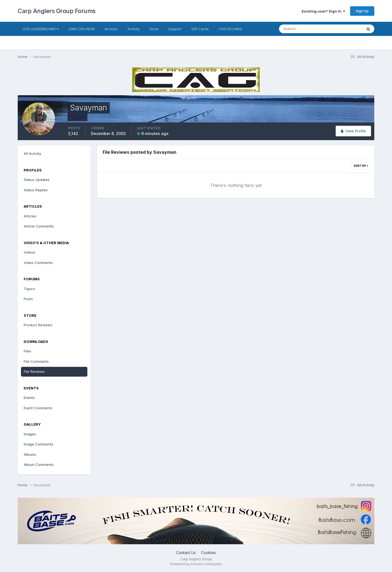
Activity (134, 29)
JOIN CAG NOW (82, 29)
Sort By (361, 166)
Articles (30, 216)
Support (175, 29)
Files (27, 351)
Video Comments (38, 263)
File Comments (36, 361)
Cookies (208, 553)
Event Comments (38, 408)
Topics (29, 289)
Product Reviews (38, 325)
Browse (111, 29)
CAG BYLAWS (230, 29)
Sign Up (362, 11)
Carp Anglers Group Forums (57, 11)
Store (154, 29)
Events (29, 398)
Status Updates (37, 180)
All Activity (32, 153)
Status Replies (36, 190)
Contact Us (186, 553)
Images (30, 434)
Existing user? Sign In (323, 11)
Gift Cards (200, 29)
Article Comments (39, 226)
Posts (28, 299)
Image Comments (39, 444)
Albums (30, 454)
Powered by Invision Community (196, 564)
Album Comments (39, 465)
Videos (30, 252)
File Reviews (34, 371)
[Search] (303, 29)
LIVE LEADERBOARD (41, 29)
